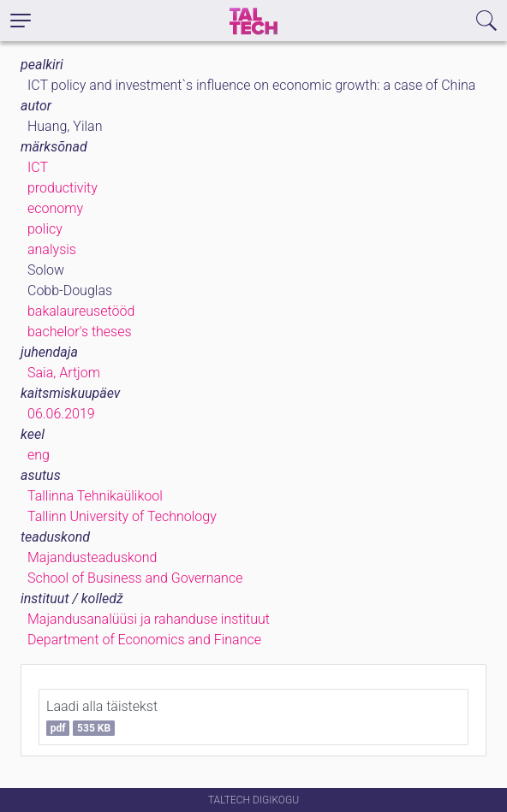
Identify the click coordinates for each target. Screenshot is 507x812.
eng (39, 455)
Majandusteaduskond (92, 557)
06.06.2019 (61, 414)
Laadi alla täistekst (102, 717)
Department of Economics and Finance (144, 640)
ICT (38, 167)
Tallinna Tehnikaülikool (95, 496)
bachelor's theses (80, 332)
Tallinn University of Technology (122, 516)
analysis (52, 249)
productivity (63, 188)
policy (45, 229)
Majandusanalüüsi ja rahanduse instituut (149, 619)
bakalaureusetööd (81, 311)
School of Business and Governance (135, 578)
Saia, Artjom (64, 373)
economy (55, 208)
